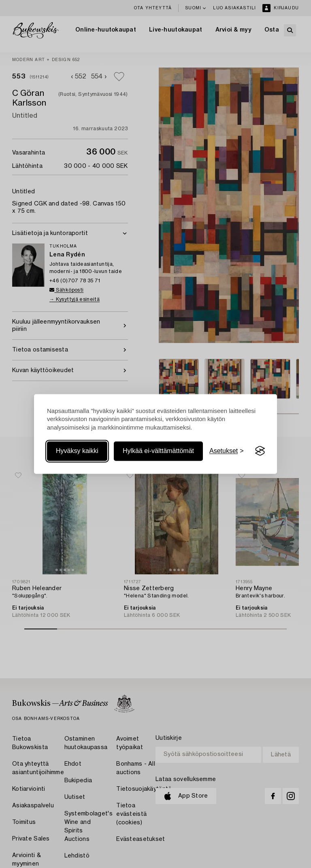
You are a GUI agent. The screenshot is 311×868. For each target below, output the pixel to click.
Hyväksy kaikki (77, 451)
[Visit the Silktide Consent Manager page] (260, 451)
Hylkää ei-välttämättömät (158, 451)
